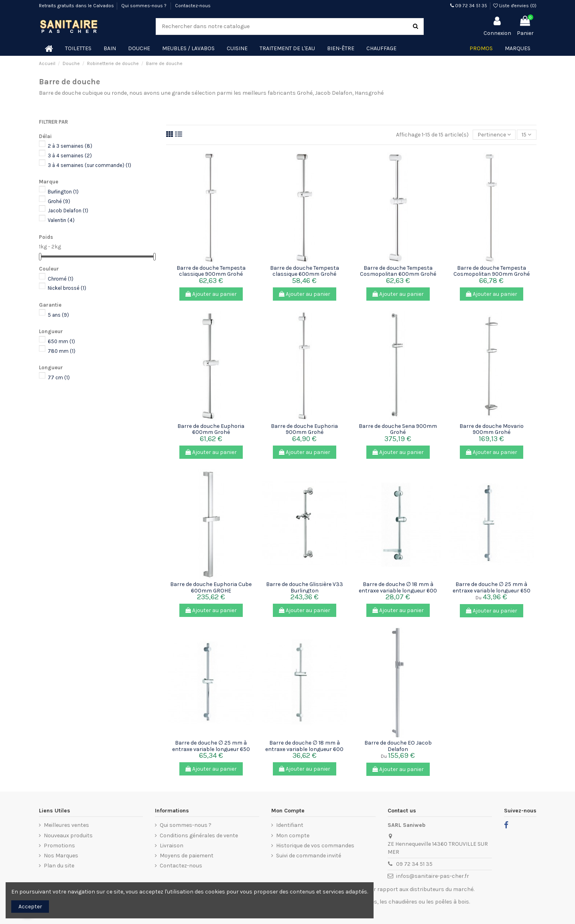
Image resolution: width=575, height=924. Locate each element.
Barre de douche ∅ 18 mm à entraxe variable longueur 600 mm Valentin (304, 749)
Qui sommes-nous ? (144, 6)
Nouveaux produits (68, 835)
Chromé (61, 279)
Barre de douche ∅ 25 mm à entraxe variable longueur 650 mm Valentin (211, 749)
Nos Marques (61, 856)
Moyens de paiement (187, 856)
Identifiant (290, 825)
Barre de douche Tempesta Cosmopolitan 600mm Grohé (398, 271)
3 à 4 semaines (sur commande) (89, 165)
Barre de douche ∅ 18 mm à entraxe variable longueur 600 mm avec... (398, 590)
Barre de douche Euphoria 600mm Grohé (211, 429)
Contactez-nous (193, 6)
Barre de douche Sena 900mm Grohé (398, 429)
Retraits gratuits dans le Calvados (76, 6)
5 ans (58, 315)
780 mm (62, 351)
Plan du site (59, 866)
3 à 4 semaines (70, 156)
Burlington (63, 192)
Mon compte (293, 835)
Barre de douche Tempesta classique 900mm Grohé (211, 271)
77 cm (59, 378)
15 (526, 135)
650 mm (61, 341)
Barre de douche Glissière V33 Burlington (305, 587)
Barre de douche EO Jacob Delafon (398, 746)
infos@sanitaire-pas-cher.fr (433, 876)
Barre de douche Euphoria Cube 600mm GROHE (211, 587)
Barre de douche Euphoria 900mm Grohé (304, 429)
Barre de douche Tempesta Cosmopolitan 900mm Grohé (492, 271)
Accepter (30, 907)
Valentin (61, 220)
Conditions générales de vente (199, 835)
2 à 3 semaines (70, 146)
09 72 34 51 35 (469, 6)
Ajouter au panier (211, 294)
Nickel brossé (67, 288)
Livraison (172, 846)
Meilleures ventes (66, 825)
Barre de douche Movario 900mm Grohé (492, 429)
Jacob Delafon (68, 211)
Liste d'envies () (515, 6)
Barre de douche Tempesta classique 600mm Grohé (305, 271)
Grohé (59, 201)
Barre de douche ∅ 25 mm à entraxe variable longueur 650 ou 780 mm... (492, 590)
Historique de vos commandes (315, 846)
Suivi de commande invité (309, 856)
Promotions (59, 846)
